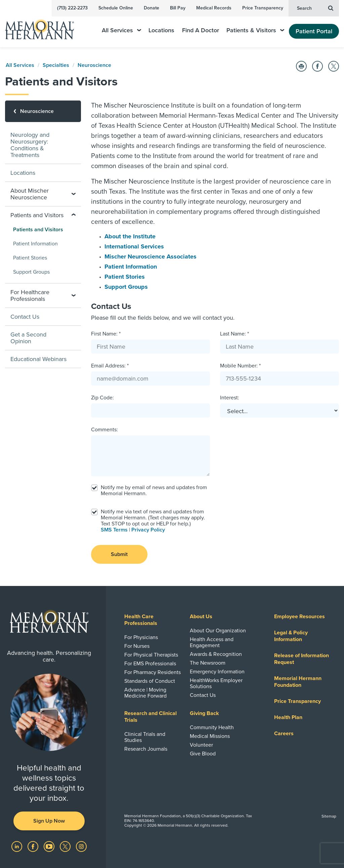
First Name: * (106, 334)
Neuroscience (94, 65)
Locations (161, 30)
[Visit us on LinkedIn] (17, 846)
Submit (119, 554)
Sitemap (329, 816)
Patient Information (131, 267)
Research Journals (146, 749)
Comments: (104, 430)
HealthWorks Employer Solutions (216, 683)
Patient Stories (125, 277)
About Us (201, 617)
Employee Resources (299, 617)
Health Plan (288, 717)
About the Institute (130, 236)
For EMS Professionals (150, 664)
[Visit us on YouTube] (50, 846)
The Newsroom (208, 663)
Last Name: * (234, 334)
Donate (152, 8)
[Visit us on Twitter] (66, 846)
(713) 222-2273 (72, 8)
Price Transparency (263, 8)
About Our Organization (218, 631)
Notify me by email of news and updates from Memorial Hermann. (154, 490)
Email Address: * (110, 366)
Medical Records (214, 8)
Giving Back (204, 713)
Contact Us (25, 317)
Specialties (56, 65)
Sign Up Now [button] (49, 821)
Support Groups (126, 287)
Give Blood (203, 754)
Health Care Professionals (141, 620)
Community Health (212, 727)
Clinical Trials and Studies (145, 737)
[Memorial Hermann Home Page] (44, 26)
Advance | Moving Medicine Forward (145, 693)
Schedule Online (116, 8)
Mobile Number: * (240, 366)
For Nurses (137, 646)
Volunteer (201, 745)
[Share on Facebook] (317, 66)
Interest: (230, 398)
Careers (284, 734)
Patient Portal (314, 31)
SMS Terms (114, 530)
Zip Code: (102, 398)
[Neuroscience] (43, 111)
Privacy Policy (148, 530)
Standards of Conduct (150, 681)
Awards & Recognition (216, 654)
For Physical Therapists (151, 655)
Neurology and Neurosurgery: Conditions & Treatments (30, 145)
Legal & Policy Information (291, 636)
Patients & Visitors (255, 30)
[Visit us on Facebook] (34, 846)
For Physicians (141, 637)
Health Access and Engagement (212, 642)
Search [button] (315, 8)
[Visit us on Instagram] (81, 846)
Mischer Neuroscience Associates (150, 257)
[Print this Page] (301, 66)
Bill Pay (178, 8)
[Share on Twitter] (334, 66)
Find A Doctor (201, 30)
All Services (121, 30)
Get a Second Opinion (28, 338)
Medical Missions (210, 736)
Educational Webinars (38, 359)
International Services (134, 246)
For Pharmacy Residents (153, 672)
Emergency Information (217, 672)
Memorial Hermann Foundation (298, 682)
